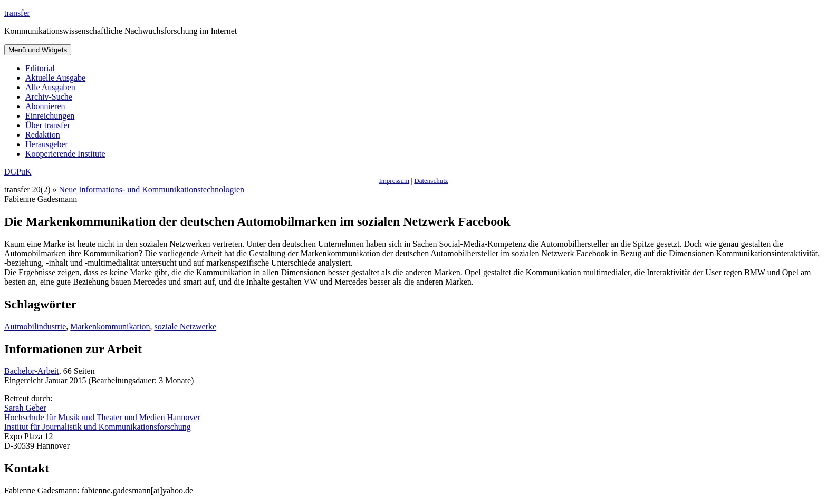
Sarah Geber (25, 408)
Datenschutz (431, 181)
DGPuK (18, 172)
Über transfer (48, 125)
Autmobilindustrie (35, 327)
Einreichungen (50, 116)
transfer (17, 13)
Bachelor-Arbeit (32, 371)
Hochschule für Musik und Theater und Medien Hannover (102, 417)
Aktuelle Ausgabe (55, 78)
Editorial (40, 68)
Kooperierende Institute (65, 154)
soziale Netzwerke (185, 327)
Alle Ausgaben (50, 87)
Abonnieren (45, 106)
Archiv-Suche (49, 97)
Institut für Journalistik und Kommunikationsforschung (98, 427)
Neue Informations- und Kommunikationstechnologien (152, 190)
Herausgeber (47, 144)
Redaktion (43, 135)
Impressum (394, 181)
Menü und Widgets (38, 50)
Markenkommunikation (110, 327)
